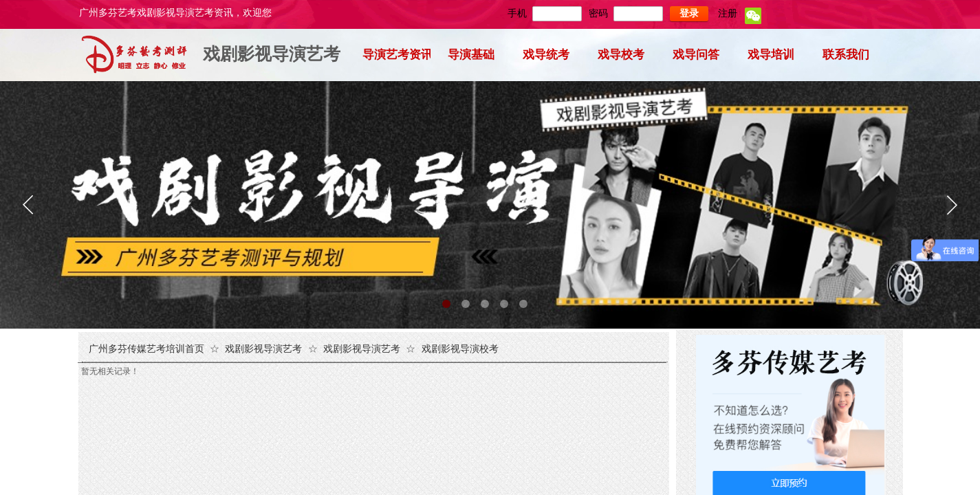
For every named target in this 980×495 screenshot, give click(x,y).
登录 (689, 13)
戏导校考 (621, 55)
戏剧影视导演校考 (460, 349)
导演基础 (471, 55)
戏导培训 (771, 55)
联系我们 (846, 55)
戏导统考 (546, 55)
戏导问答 (696, 55)
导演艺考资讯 (396, 55)
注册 (728, 13)
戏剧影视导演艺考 (272, 54)
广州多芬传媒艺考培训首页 (146, 349)
